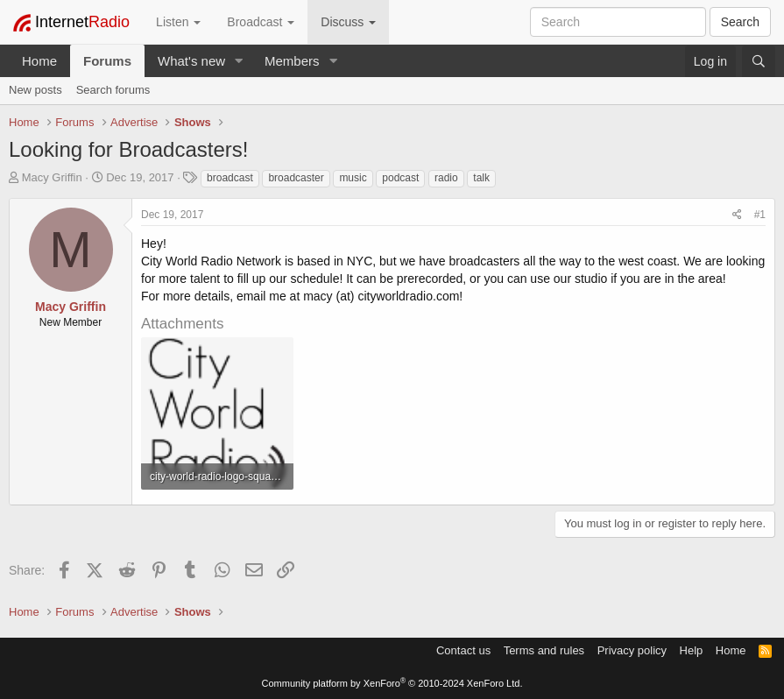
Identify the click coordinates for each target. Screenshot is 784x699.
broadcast (230, 178)
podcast (400, 178)
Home (39, 61)
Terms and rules (544, 650)
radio (446, 178)
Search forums (113, 90)
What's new (191, 61)
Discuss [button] (348, 22)
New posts (35, 90)
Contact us (463, 650)
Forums (107, 61)
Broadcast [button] (261, 22)
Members (292, 61)
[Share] (737, 215)
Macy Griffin (52, 177)
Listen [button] (178, 22)
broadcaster (296, 178)
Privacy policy (632, 650)
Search (740, 22)
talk (481, 178)
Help (692, 650)
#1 (760, 215)
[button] (239, 61)
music (353, 178)
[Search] (759, 61)
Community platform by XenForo (392, 683)
